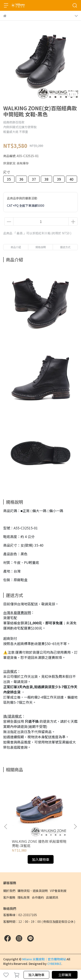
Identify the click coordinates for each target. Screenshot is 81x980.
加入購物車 (36, 975)
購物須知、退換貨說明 (33, 891)
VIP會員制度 (58, 891)
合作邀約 (38, 897)
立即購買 (65, 975)
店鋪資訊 (52, 897)
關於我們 (9, 891)
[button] (75, 827)
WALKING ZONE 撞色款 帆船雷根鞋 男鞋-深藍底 (39, 843)
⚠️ (5, 652)
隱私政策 (24, 897)
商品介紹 (16, 247)
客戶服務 (9, 897)
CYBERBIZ (54, 964)
